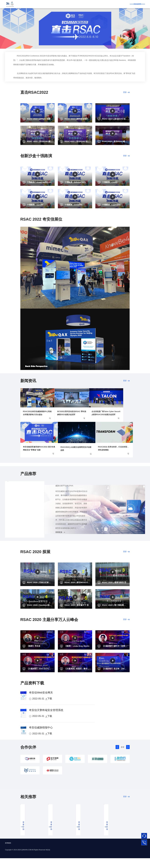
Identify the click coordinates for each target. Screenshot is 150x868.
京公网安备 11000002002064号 (33, 863)
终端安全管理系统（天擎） (19, 509)
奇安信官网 (121, 4)
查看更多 (12, 543)
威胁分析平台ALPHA (17, 497)
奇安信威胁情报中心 (41, 740)
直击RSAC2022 (41, 4)
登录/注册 (138, 4)
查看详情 (26, 841)
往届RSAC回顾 (91, 4)
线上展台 (54, 4)
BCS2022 (104, 4)
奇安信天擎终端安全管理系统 (46, 722)
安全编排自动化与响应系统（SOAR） (24, 520)
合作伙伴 (64, 4)
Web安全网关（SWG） (18, 531)
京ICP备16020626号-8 (13, 863)
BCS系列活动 (76, 4)
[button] (117, 759)
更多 (124, 93)
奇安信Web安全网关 (41, 705)
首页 (30, 4)
